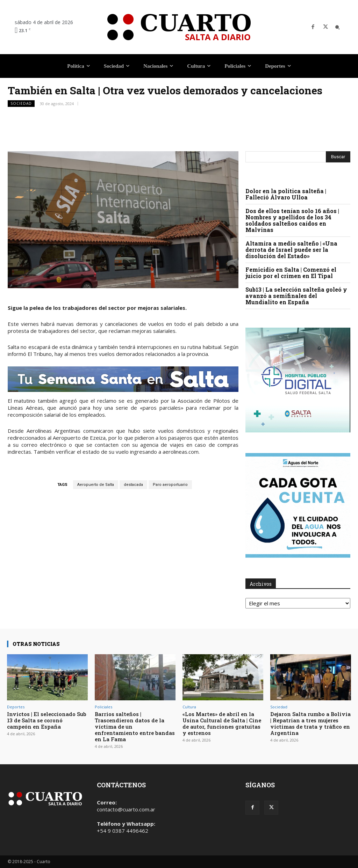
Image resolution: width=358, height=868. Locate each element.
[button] (337, 27)
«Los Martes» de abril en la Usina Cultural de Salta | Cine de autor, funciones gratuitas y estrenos (222, 723)
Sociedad (21, 104)
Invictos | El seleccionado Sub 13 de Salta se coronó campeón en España (47, 720)
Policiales (103, 707)
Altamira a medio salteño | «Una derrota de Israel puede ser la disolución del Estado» (291, 250)
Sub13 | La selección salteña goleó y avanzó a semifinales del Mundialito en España (296, 296)
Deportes (16, 707)
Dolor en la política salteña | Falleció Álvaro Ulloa (286, 194)
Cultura (189, 707)
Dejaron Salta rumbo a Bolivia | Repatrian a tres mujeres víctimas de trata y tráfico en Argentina (310, 723)
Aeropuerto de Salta (96, 485)
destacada (133, 485)
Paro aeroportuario (170, 485)
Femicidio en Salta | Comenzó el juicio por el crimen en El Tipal (291, 273)
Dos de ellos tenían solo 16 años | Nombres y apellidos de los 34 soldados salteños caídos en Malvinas (292, 220)
